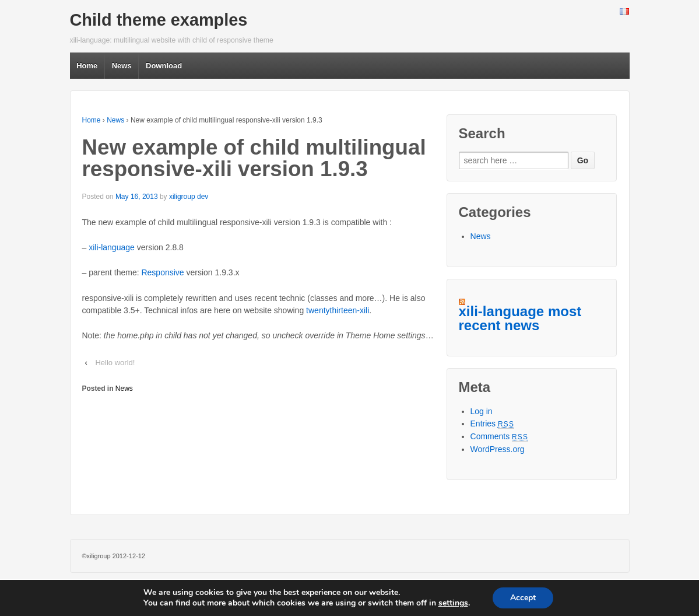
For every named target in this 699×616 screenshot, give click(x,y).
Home (87, 66)
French (624, 13)
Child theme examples (159, 20)
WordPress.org (498, 449)
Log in (482, 411)
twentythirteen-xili (338, 310)
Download (164, 66)
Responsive (162, 272)
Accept (523, 598)
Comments (500, 436)
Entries (493, 423)
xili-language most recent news (520, 318)
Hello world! (115, 363)
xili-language (112, 247)
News (122, 66)
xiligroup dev (189, 197)
